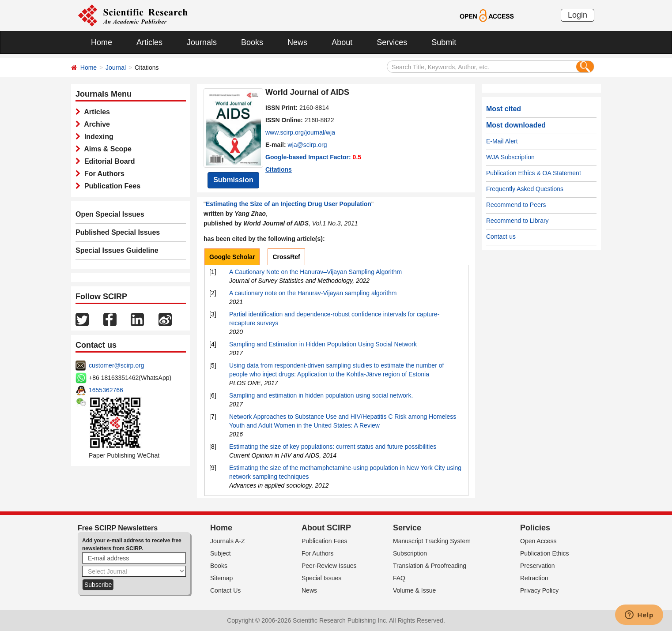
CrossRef (286, 257)
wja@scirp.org (308, 145)
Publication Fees (110, 186)
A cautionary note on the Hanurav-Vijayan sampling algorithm (313, 293)
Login (578, 15)
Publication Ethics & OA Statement (534, 173)
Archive (95, 124)
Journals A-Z (228, 541)
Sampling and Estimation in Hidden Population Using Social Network (323, 344)
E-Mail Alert (502, 141)
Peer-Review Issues (329, 566)
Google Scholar (232, 257)
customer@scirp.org (116, 365)
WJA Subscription (510, 157)
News (297, 42)
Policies (535, 528)
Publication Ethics (545, 553)
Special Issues (321, 578)
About (342, 42)
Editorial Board (108, 161)
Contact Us (225, 590)
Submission (233, 180)
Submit (444, 42)
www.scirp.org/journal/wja (300, 132)
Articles (149, 42)
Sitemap (221, 578)
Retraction (534, 578)
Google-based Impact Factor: (313, 157)
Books (252, 42)
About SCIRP (326, 528)
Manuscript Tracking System (432, 541)
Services (392, 42)
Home (102, 42)
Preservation (538, 566)
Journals (202, 42)
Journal (116, 68)
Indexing (97, 137)
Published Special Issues (118, 232)
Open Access (538, 541)
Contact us (501, 237)
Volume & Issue (414, 590)
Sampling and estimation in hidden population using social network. (321, 395)
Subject (221, 553)
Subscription (410, 553)
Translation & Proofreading (430, 566)
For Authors (102, 174)
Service (407, 528)
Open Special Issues (110, 214)
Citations (279, 169)
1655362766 (106, 390)
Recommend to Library (517, 221)
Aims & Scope (106, 149)
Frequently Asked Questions (525, 189)
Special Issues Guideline (117, 250)
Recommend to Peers (516, 205)
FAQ (399, 578)
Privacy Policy (539, 590)
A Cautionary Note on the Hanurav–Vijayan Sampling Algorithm (315, 272)
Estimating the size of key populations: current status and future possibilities (333, 447)
